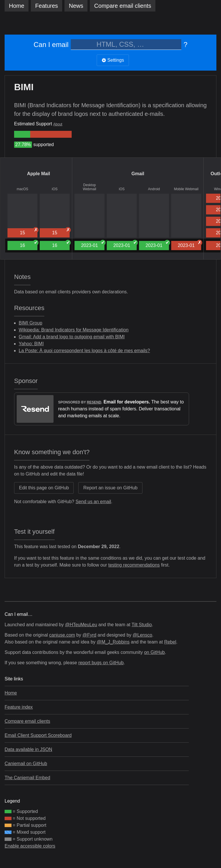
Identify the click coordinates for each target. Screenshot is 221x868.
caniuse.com (62, 635)
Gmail (138, 174)
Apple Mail (39, 174)
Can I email (51, 45)
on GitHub (155, 652)
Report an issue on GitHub (110, 488)
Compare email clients (27, 721)
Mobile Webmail (186, 189)
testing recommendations (134, 565)
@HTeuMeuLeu (81, 625)
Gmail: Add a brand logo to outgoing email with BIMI (72, 337)
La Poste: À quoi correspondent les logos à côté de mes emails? (84, 351)
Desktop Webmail (89, 187)
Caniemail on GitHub (26, 764)
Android (154, 189)
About (58, 124)
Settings (113, 60)
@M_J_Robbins (113, 642)
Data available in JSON (28, 749)
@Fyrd (89, 635)
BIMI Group (31, 323)
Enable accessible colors (30, 846)
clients (123, 6)
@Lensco (142, 635)
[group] (22, 134)
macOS (22, 189)
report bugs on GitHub (101, 663)
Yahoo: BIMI (31, 344)
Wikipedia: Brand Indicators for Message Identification (74, 330)
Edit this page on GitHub (44, 488)
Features (46, 6)
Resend (94, 402)
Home (17, 6)
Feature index (19, 707)
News (76, 6)
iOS (55, 189)
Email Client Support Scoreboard (38, 735)
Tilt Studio (142, 625)
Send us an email (93, 502)
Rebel (170, 642)
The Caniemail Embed (27, 778)
